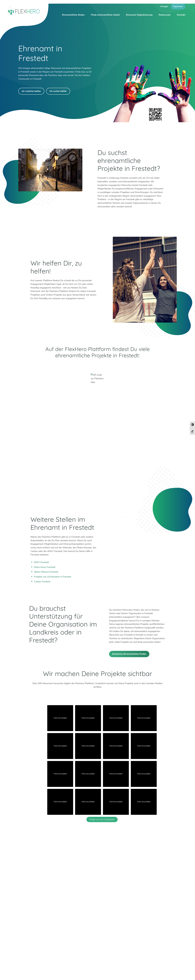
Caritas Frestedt (42, 582)
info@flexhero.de (30, 921)
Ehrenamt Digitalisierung (139, 15)
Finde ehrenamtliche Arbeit (105, 15)
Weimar (108, 922)
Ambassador (127, 975)
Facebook (36, 930)
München (90, 922)
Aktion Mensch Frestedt (46, 572)
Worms (107, 925)
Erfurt (70, 918)
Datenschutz (173, 975)
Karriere (139, 975)
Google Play (63, 365)
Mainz (70, 925)
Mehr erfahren (129, 933)
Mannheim (91, 918)
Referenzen (165, 15)
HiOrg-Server (56, 947)
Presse (149, 975)
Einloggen (164, 6)
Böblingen (109, 918)
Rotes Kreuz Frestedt (45, 567)
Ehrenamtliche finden (73, 15)
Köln (69, 922)
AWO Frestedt (41, 562)
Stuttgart (90, 925)
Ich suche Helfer (58, 91)
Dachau (53, 925)
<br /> (97, 448)
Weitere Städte (57, 933)
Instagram (24, 930)
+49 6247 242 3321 (32, 918)
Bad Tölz (53, 922)
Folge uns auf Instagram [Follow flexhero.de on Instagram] (102, 819)
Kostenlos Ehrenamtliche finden (129, 654)
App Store (132, 365)
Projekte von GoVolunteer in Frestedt (53, 577)
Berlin (52, 918)
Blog (105, 975)
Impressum (160, 975)
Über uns (114, 975)
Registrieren (178, 6)
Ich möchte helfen (31, 91)
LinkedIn (30, 930)
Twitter (18, 930)
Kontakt (181, 15)
